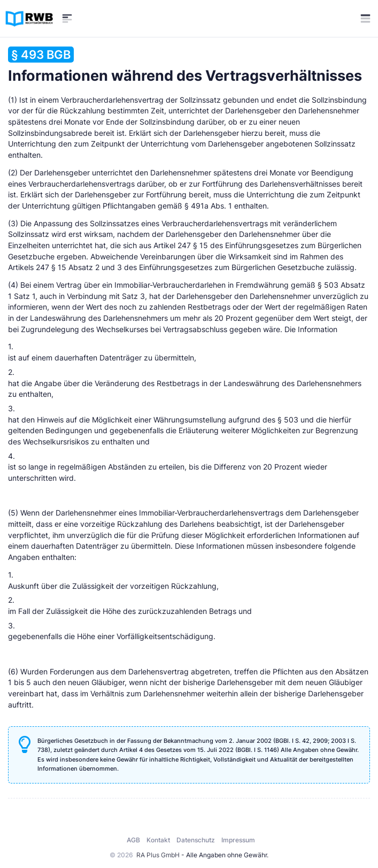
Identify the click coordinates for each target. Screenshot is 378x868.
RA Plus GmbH (158, 855)
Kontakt (158, 840)
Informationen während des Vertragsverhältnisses (185, 66)
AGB (133, 840)
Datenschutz (196, 840)
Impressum (238, 840)
